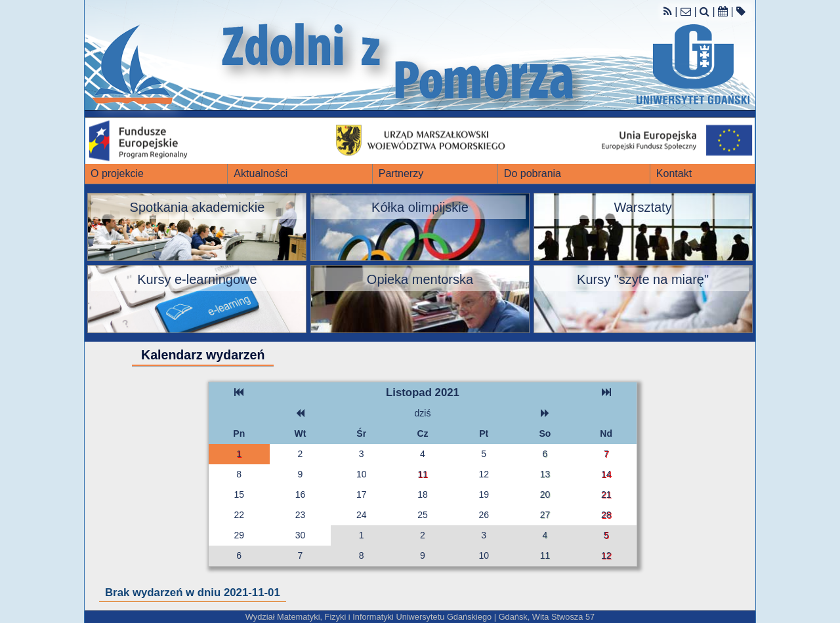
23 (301, 515)
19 (484, 494)
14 (606, 474)
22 (239, 515)
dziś (423, 413)
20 (545, 494)
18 (423, 494)
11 (423, 474)
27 (545, 515)
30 (301, 535)
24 (362, 515)
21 (606, 494)
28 (606, 515)
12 (484, 474)
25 (423, 515)
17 (362, 494)
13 (545, 474)
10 (362, 474)
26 (484, 515)
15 (239, 494)
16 (301, 494)
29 (239, 535)
